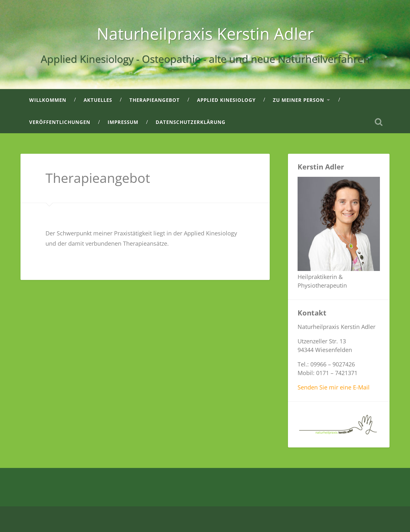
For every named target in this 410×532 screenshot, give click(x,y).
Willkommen (48, 100)
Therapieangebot (155, 100)
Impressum (123, 122)
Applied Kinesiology (226, 100)
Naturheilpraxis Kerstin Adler (205, 33)
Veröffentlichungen (60, 122)
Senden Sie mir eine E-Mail (334, 387)
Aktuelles (98, 100)
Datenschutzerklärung (191, 122)
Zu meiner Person (299, 100)
